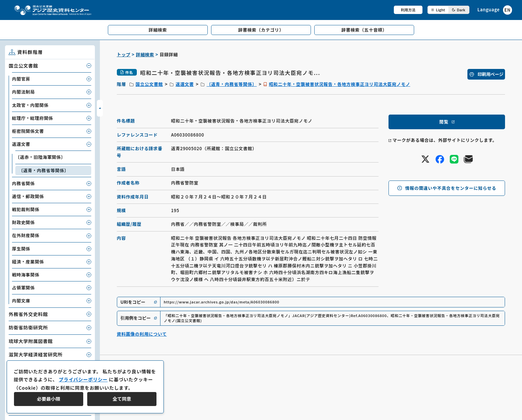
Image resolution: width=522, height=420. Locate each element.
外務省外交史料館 (28, 314)
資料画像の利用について (142, 334)
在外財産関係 (26, 235)
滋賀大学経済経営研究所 (36, 354)
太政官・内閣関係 (30, 105)
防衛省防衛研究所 (28, 327)
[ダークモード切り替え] (448, 10)
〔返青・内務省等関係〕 (232, 84)
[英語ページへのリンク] (495, 10)
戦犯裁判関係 (26, 209)
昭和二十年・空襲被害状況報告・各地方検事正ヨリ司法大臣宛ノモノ (339, 84)
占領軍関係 (23, 288)
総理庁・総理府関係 (32, 118)
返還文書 (185, 84)
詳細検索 (145, 54)
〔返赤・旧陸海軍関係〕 (40, 157)
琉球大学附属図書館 (31, 341)
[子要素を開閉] (89, 66)
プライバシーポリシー (83, 379)
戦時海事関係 (26, 275)
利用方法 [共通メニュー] (408, 10)
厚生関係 (21, 249)
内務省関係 (23, 183)
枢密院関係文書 (28, 131)
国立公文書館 (149, 84)
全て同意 (122, 399)
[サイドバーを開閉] (100, 108)
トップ (124, 54)
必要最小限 (49, 399)
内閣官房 (21, 79)
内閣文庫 (21, 301)
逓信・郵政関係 (28, 196)
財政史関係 (23, 222)
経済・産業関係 (28, 262)
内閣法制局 (23, 92)
